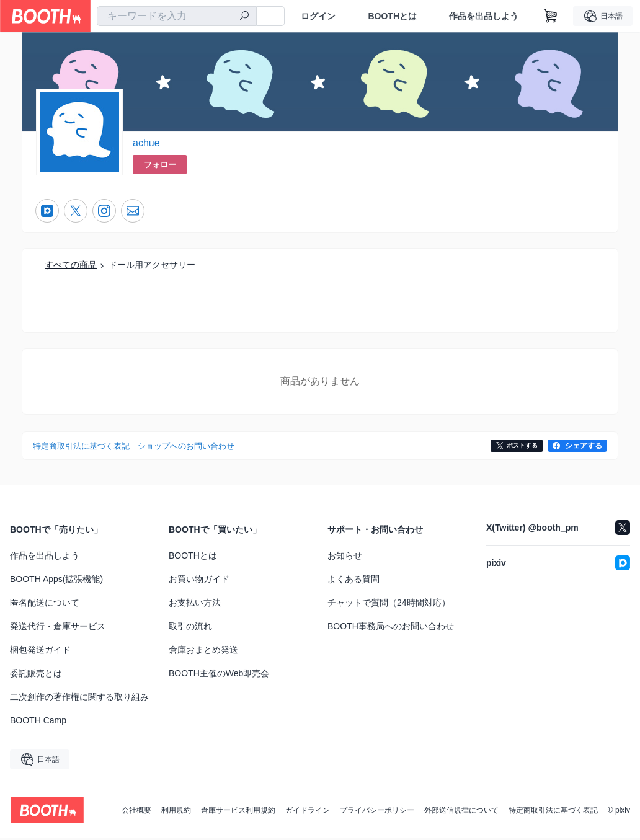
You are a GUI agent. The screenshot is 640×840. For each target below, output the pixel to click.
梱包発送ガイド (40, 652)
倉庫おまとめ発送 (203, 652)
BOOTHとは (392, 16)
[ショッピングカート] (551, 16)
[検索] (244, 17)
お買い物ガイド (199, 581)
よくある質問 (353, 581)
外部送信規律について (461, 812)
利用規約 (176, 812)
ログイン (318, 16)
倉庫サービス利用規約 (238, 812)
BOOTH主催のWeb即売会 (219, 675)
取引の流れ (190, 628)
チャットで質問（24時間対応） (389, 604)
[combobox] (177, 16)
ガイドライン (308, 812)
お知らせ (345, 557)
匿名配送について (45, 604)
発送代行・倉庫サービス (58, 628)
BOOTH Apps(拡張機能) (56, 581)
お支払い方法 (195, 604)
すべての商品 (71, 266)
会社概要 (136, 812)
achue (146, 144)
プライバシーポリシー (377, 812)
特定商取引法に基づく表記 (553, 812)
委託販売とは (36, 675)
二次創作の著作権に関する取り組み (79, 699)
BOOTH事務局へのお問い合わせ (391, 628)
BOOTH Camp (38, 722)
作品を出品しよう (484, 16)
